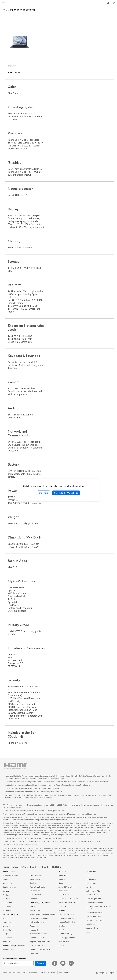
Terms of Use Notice (48, 973)
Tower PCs (7, 930)
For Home (6, 895)
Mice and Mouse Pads (38, 934)
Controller (34, 953)
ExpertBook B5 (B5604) (51, 867)
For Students (8, 907)
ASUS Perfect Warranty (95, 913)
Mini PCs (6, 934)
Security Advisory (65, 934)
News (61, 883)
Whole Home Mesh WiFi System (42, 914)
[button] (3, 3)
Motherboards (8, 950)
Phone (5, 879)
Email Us (62, 926)
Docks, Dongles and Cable (40, 949)
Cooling (33, 883)
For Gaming (7, 911)
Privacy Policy (65, 973)
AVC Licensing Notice (95, 920)
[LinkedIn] (71, 963)
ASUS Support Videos (67, 938)
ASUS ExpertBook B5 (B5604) (19, 10)
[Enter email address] (18, 963)
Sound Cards (35, 891)
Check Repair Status (66, 914)
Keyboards (34, 930)
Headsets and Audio (38, 938)
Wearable (6, 942)
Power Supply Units (38, 887)
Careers (62, 879)
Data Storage (35, 899)
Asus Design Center (94, 899)
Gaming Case (35, 879)
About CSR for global (67, 887)
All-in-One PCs (8, 926)
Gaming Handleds (9, 887)
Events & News (92, 895)
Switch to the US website (66, 493)
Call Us (61, 930)
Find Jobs (62, 906)
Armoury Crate (92, 928)
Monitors (6, 918)
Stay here (44, 493)
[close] (97, 482)
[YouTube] (63, 963)
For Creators (8, 903)
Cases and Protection (38, 946)
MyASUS (62, 945)
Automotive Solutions (95, 903)
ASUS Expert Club (94, 916)
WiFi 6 (32, 907)
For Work (6, 899)
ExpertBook (35, 867)
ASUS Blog (91, 924)
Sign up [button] (40, 963)
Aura (88, 932)
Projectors (7, 922)
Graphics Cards (36, 875)
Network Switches (37, 922)
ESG (88, 875)
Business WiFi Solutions (39, 918)
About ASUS (63, 875)
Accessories (7, 883)
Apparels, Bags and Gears (40, 942)
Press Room (63, 891)
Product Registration (67, 922)
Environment (91, 879)
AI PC (89, 887)
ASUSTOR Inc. (64, 895)
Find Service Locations (67, 918)
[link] (59, 3)
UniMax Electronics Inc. (67, 903)
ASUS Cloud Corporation (68, 899)
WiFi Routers (35, 910)
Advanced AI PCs (93, 891)
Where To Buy (64, 942)
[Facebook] (55, 963)
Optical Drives (36, 895)
